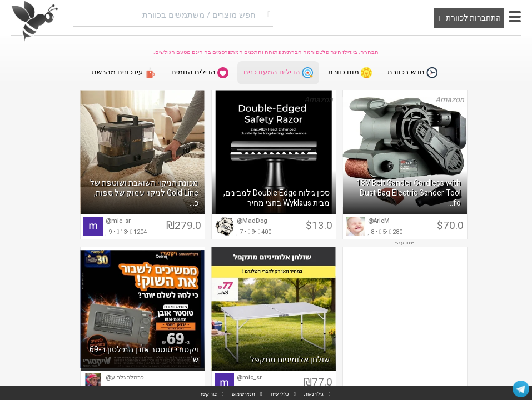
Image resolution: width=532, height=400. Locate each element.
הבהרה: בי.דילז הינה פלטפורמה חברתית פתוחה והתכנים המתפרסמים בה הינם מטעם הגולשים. (266, 52)
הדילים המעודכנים (278, 73)
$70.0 (450, 227)
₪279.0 (184, 227)
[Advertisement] (405, 322)
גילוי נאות (314, 394)
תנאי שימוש (243, 394)
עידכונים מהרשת (122, 73)
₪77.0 (318, 383)
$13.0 (319, 227)
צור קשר (208, 394)
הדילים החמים (199, 73)
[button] (515, 17)
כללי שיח (280, 394)
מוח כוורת (351, 73)
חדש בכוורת (414, 73)
